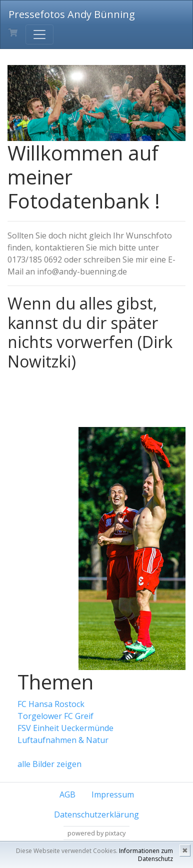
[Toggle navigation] (39, 34)
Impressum (113, 794)
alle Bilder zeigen (49, 764)
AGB (67, 794)
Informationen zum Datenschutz (146, 855)
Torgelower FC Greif (55, 716)
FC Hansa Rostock (51, 704)
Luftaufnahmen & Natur (63, 740)
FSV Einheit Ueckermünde (65, 728)
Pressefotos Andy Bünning (72, 14)
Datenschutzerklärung (96, 814)
